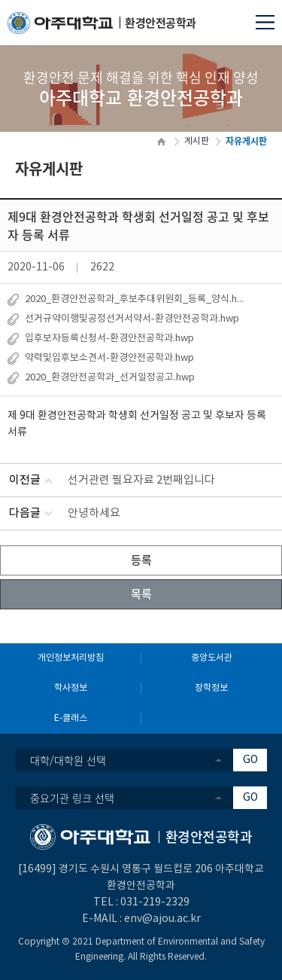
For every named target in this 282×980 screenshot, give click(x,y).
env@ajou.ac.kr (162, 919)
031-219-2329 (155, 902)
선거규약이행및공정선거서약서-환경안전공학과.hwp (132, 319)
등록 (141, 560)
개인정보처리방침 (71, 658)
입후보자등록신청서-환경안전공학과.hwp (109, 339)
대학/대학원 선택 (68, 760)
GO (250, 760)
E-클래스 (71, 718)
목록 (141, 594)
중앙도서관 (212, 658)
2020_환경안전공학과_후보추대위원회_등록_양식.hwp (136, 299)
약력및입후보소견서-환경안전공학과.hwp (109, 358)
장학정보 (211, 688)
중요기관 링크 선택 (72, 798)
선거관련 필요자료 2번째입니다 (141, 480)
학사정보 (71, 688)
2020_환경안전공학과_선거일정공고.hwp (110, 378)
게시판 (197, 141)
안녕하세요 (94, 513)
